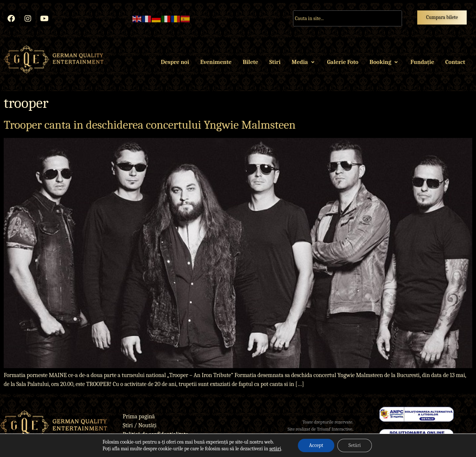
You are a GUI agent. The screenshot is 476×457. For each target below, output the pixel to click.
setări (275, 449)
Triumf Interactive (335, 429)
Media (304, 62)
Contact (455, 62)
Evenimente (216, 62)
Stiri (275, 62)
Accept (316, 445)
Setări (355, 445)
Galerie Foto (343, 62)
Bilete (250, 62)
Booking (385, 62)
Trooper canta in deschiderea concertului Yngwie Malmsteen (150, 125)
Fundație (422, 62)
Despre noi (175, 62)
